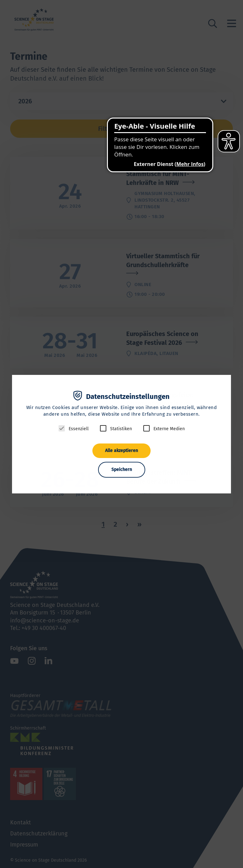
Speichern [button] (122, 470)
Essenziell (79, 429)
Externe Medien (169, 429)
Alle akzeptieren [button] (121, 451)
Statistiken (121, 429)
